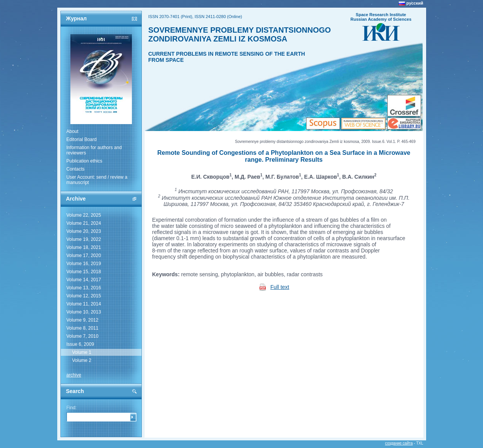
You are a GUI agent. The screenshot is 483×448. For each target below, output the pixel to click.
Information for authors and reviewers (94, 150)
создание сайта (399, 443)
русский (415, 3)
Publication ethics (84, 161)
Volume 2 (82, 360)
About (72, 131)
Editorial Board (82, 139)
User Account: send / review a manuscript (97, 180)
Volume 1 (82, 352)
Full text (280, 287)
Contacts (76, 169)
